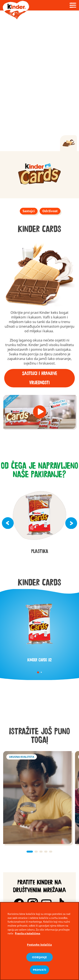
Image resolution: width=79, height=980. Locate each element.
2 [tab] (41, 672)
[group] (39, 175)
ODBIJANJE (39, 957)
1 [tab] (38, 672)
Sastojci (29, 211)
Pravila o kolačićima (27, 933)
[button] (39, 412)
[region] (39, 941)
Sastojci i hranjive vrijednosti (40, 378)
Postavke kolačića (39, 945)
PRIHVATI (39, 970)
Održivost (50, 211)
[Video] (39, 81)
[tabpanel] (40, 629)
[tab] (68, 143)
